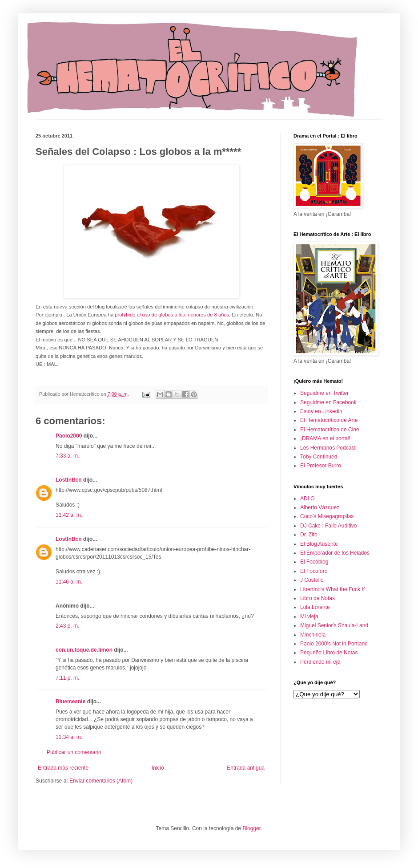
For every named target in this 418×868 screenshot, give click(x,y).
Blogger (251, 828)
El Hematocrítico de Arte (329, 420)
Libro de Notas (318, 598)
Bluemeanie (70, 702)
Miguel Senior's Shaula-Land (334, 625)
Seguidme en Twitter (324, 393)
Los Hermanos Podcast (328, 448)
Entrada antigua (246, 768)
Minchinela (313, 635)
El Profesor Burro (321, 466)
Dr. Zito (309, 535)
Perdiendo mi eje (320, 662)
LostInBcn (69, 480)
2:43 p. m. (67, 626)
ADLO (307, 499)
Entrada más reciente (63, 768)
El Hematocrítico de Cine (330, 430)
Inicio (158, 768)
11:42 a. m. (69, 515)
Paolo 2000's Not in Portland (334, 644)
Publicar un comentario (74, 752)
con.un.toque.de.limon (84, 650)
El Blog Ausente (319, 544)
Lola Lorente (315, 607)
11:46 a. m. (69, 582)
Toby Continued (319, 457)
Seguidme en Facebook (328, 402)
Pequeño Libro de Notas (329, 653)
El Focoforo (314, 571)
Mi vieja (309, 617)
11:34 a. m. (69, 737)
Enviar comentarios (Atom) (101, 781)
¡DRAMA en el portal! (325, 438)
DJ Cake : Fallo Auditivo (328, 526)
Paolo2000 (69, 436)
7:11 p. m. (67, 678)
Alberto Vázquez (320, 507)
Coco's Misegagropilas (327, 516)
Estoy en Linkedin (321, 411)
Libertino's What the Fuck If (332, 589)
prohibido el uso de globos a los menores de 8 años (171, 315)
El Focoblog (314, 562)
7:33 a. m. (67, 456)
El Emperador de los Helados (335, 553)
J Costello (312, 580)
